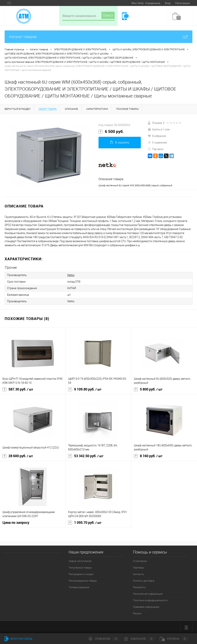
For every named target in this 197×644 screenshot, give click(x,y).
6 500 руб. (111, 132)
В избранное (157, 136)
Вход (168, 3)
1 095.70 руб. (85, 523)
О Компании (140, 561)
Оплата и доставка (144, 581)
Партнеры (139, 568)
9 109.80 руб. (85, 389)
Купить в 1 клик (159, 129)
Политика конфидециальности (150, 600)
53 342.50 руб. (86, 456)
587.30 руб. (18, 389)
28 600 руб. (18, 456)
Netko (71, 275)
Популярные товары (80, 568)
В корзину (120, 142)
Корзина (174, 639)
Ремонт (137, 613)
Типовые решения (79, 587)
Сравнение (104, 639)
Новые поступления (80, 561)
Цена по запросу (16, 523)
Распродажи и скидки (81, 574)
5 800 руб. (148, 389)
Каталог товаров (98, 37)
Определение (153, 3)
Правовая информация (146, 607)
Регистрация (182, 3)
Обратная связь (19, 639)
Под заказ (156, 149)
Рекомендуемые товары (83, 581)
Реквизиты (139, 587)
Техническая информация (148, 594)
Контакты (139, 574)
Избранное (139, 639)
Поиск (108, 15)
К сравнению (157, 142)
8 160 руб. (148, 456)
